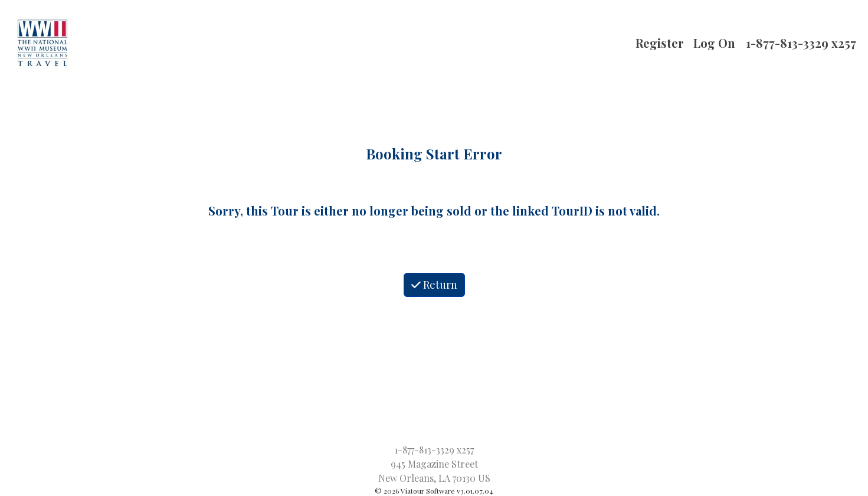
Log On (714, 43)
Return (434, 285)
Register (660, 43)
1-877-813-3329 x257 (801, 43)
